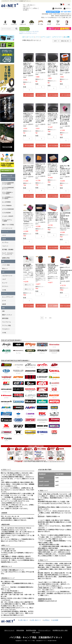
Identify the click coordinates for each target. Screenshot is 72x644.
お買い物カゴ (30, 5)
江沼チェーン (6, 384)
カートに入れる (29, 95)
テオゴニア (22, 31)
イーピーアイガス (30, 345)
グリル (58, 23)
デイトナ (18, 378)
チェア (49, 23)
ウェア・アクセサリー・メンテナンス (8, 254)
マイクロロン (30, 402)
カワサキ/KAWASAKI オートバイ (8, 188)
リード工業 (30, 396)
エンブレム (5, 242)
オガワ (30, 351)
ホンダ (30, 390)
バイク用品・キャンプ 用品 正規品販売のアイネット (36, 637)
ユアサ (6, 439)
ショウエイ (18, 421)
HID (3, 261)
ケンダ (18, 396)
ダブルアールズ (30, 433)
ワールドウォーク (18, 433)
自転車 (4, 304)
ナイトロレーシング (42, 408)
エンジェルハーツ (54, 365)
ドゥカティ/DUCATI (8, 216)
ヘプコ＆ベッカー (6, 390)
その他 (4, 290)
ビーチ (4, 301)
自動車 (4, 239)
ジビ (42, 384)
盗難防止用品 (6, 258)
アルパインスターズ (30, 365)
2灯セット (5, 269)
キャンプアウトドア (8, 297)
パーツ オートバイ (7, 228)
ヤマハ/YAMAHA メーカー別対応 (8, 193)
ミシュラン (18, 402)
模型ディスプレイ (7, 315)
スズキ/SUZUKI (6, 213)
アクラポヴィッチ (6, 365)
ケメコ (54, 345)
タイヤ (5, 23)
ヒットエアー (18, 390)
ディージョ (6, 345)
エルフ (18, 384)
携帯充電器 (5, 318)
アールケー (42, 414)
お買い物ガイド (27, 8)
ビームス (18, 372)
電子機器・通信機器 (8, 250)
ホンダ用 (66, 37)
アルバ (18, 365)
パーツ (4, 235)
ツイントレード (18, 427)
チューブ (5, 283)
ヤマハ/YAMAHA (7, 206)
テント (32, 23)
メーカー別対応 (6, 179)
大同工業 (30, 378)
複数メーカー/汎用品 (8, 225)
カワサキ (6, 396)
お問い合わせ (36, 632)
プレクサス (6, 414)
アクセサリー (6, 329)
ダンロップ (42, 378)
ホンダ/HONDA (6, 202)
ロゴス (37, 31)
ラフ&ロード (54, 414)
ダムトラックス (6, 378)
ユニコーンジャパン (42, 427)
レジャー (5, 293)
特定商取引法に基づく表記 (60, 630)
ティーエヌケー (6, 427)
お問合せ (35, 8)
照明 (67, 23)
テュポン (30, 427)
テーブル (40, 23)
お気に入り (26, 7)
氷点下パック (23, 33)
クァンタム (30, 414)
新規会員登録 (20, 630)
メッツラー (6, 402)
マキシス (54, 396)
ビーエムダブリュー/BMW (7, 220)
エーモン (42, 365)
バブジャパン (42, 372)
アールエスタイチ (6, 421)
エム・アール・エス (18, 408)
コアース (54, 372)
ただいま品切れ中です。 (54, 306)
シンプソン (30, 421)
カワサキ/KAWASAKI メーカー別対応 (8, 183)
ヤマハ (42, 433)
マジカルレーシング (42, 396)
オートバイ (5, 232)
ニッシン (30, 408)
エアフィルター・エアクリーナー (52, 37)
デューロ (54, 378)
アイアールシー (42, 390)
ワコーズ (54, 427)
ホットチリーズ (42, 345)
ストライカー (42, 421)
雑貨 (3, 308)
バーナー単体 (6, 265)
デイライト (5, 286)
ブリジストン (30, 372)
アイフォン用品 (6, 325)
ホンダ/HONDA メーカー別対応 (8, 198)
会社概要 (25, 10)
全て (24, 37)
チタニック (54, 421)
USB (3, 311)
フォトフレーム (6, 322)
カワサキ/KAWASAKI (8, 209)
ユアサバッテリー (32, 33)
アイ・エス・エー (54, 390)
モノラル (18, 351)
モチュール (54, 402)
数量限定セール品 (7, 176)
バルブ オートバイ (7, 276)
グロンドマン (54, 384)
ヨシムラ (54, 433)
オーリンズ (54, 408)
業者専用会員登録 (31, 630)
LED (3, 272)
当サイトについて (9, 630)
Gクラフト (30, 384)
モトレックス (42, 402)
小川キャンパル (30, 31)
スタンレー (42, 351)
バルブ (4, 279)
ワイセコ (6, 433)
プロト (18, 414)
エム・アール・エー (6, 408)
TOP (24, 5)
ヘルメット (23, 23)
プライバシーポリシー (44, 630)
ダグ (18, 345)
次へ (51, 318)
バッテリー (14, 23)
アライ (6, 372)
